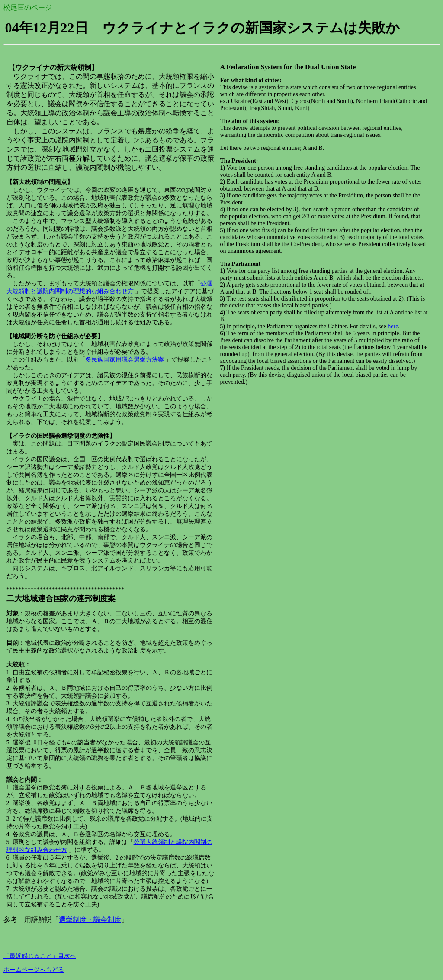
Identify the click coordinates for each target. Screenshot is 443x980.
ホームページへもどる (34, 970)
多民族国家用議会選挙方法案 (125, 360)
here (393, 326)
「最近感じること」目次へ (40, 956)
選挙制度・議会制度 (90, 920)
